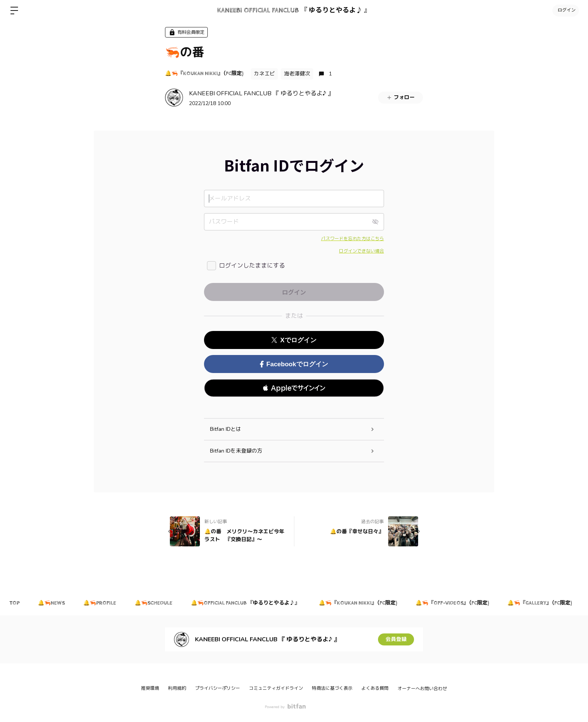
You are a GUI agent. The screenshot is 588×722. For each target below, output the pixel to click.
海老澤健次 (297, 74)
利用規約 (177, 688)
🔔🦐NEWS (52, 603)
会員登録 (396, 639)
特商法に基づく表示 (332, 688)
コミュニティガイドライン (276, 688)
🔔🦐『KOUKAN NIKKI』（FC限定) (204, 74)
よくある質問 (375, 688)
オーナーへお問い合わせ (422, 689)
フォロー (400, 97)
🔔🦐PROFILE (100, 603)
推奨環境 (150, 688)
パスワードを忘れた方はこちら (352, 239)
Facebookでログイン (294, 364)
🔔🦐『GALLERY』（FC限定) (542, 603)
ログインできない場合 (361, 251)
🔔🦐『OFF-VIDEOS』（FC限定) (454, 603)
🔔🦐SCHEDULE (155, 603)
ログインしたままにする (252, 266)
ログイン (565, 11)
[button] (294, 388)
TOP (14, 603)
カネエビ (264, 74)
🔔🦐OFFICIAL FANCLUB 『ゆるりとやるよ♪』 (247, 603)
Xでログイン (294, 340)
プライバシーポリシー (217, 688)
